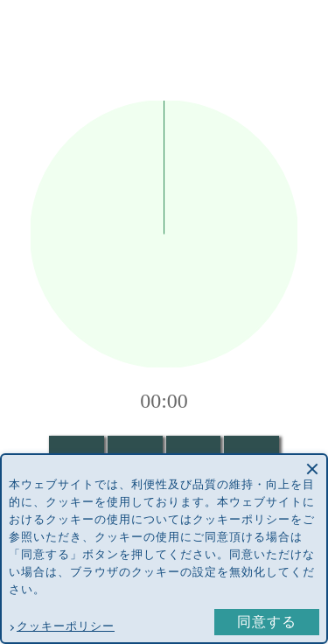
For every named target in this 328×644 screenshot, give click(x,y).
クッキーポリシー (66, 626)
